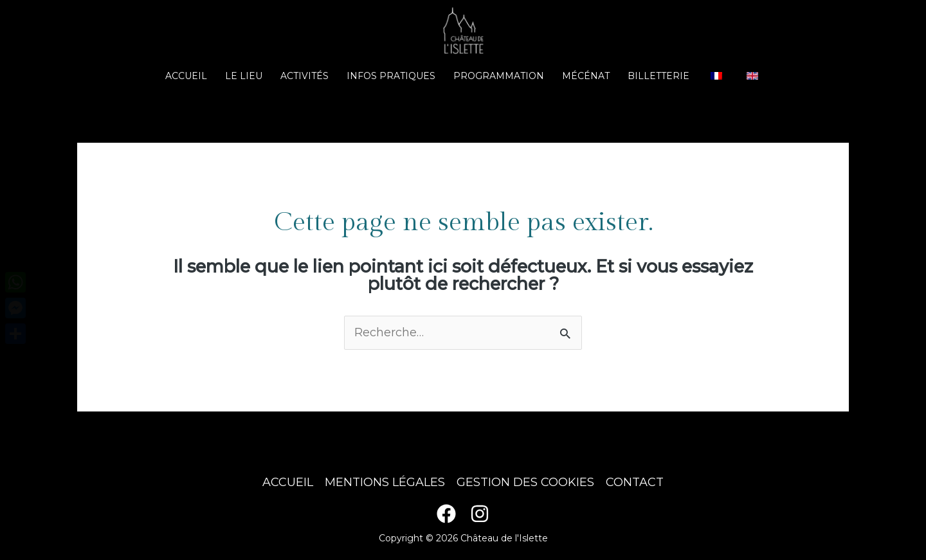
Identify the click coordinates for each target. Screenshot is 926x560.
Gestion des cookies (525, 482)
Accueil (186, 76)
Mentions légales (385, 482)
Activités (304, 76)
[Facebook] (446, 514)
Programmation (499, 76)
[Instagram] (480, 514)
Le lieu (244, 76)
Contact (635, 482)
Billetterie (658, 76)
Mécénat (586, 76)
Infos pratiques (391, 76)
